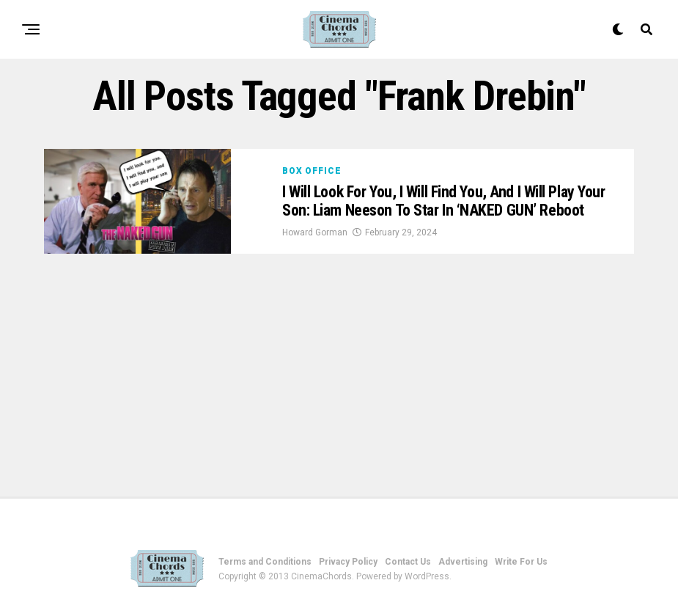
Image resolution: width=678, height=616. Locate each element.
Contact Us (408, 562)
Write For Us (521, 562)
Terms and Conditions (265, 562)
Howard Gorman (315, 232)
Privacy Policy (348, 562)
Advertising (463, 562)
